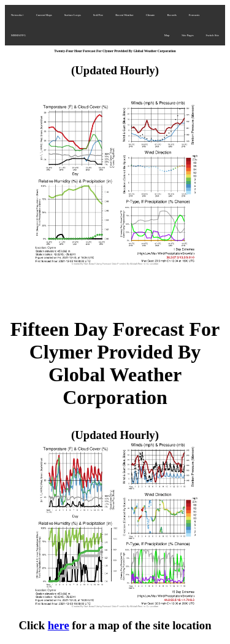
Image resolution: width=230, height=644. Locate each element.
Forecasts (194, 15)
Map (167, 35)
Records (171, 15)
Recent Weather (125, 15)
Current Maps (44, 15)
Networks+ (17, 15)
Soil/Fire (98, 15)
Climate (151, 15)
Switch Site (213, 35)
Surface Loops (73, 15)
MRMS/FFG (18, 35)
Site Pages (187, 35)
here (59, 625)
